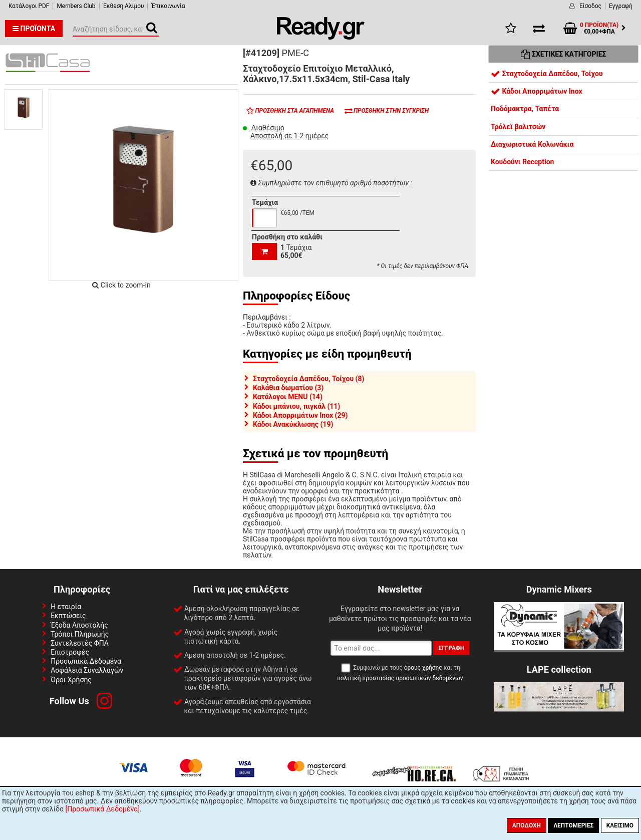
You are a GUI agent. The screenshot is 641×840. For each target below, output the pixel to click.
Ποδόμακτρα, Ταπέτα (525, 109)
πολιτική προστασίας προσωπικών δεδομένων (400, 678)
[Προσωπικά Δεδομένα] (103, 809)
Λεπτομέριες (573, 825)
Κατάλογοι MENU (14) (288, 397)
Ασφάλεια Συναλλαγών (87, 670)
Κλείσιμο (620, 825)
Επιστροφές (70, 652)
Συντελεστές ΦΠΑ (80, 643)
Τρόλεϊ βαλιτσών (518, 127)
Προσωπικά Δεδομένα (86, 661)
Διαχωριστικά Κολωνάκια (532, 144)
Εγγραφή (621, 6)
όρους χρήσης (423, 668)
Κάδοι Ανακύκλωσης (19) (293, 424)
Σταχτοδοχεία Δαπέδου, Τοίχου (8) (308, 379)
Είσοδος (590, 6)
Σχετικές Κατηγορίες (564, 54)
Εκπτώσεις (68, 616)
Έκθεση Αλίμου (124, 6)
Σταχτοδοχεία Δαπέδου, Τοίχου (547, 74)
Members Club (76, 6)
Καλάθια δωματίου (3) (288, 388)
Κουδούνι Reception (522, 162)
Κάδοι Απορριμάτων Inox (537, 91)
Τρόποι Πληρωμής (80, 634)
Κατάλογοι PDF (29, 6)
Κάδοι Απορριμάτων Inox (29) (300, 415)
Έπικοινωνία (168, 6)
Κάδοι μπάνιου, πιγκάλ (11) (296, 406)
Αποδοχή (527, 825)
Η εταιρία (66, 607)
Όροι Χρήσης (71, 680)
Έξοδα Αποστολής (79, 625)
